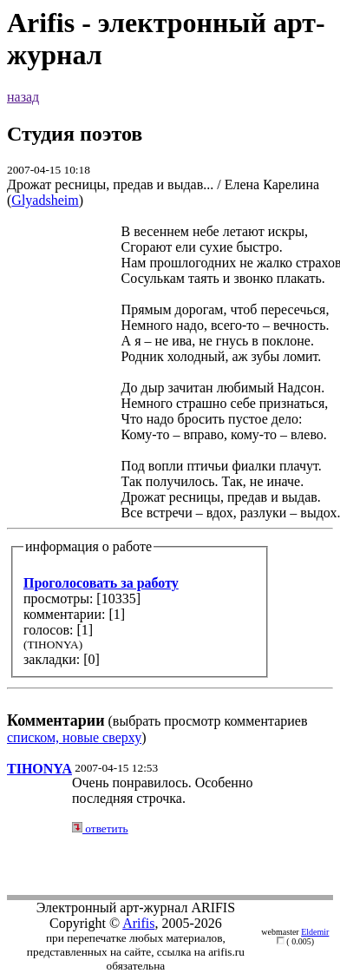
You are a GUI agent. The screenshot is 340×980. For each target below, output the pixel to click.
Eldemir (315, 932)
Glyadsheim (45, 200)
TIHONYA (39, 769)
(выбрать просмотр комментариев (170, 476)
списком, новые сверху (74, 737)
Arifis (138, 923)
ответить (100, 829)
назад (23, 97)
